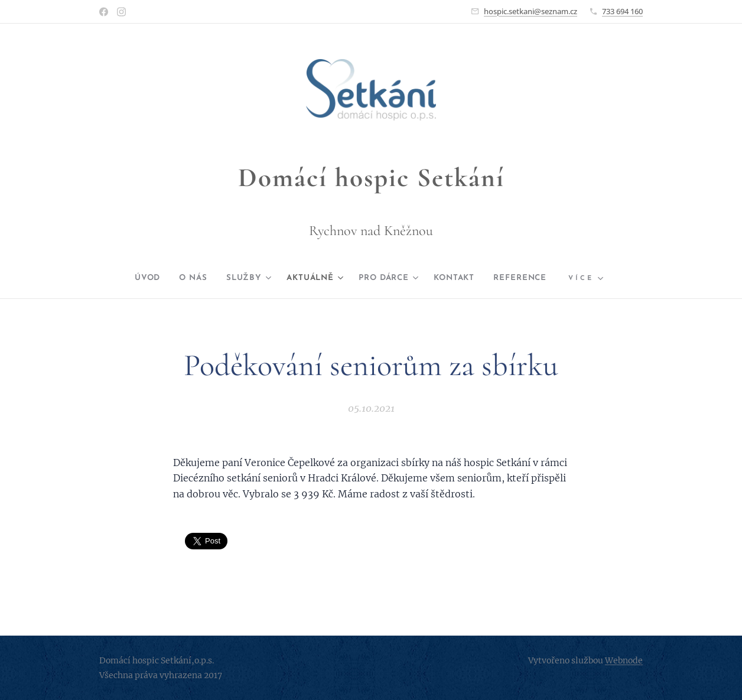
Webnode (624, 660)
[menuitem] (132, 278)
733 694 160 (622, 11)
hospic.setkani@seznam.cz (531, 11)
